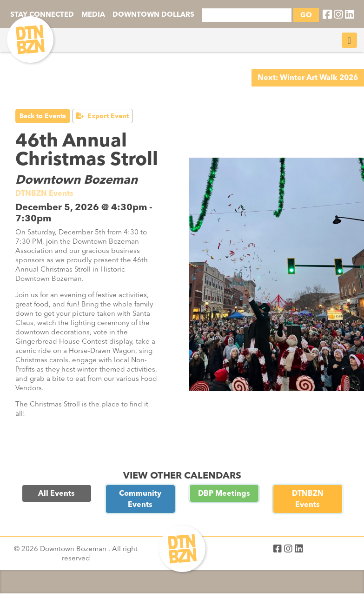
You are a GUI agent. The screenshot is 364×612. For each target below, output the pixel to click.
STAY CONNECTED (42, 14)
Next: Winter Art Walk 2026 (308, 77)
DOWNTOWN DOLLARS (153, 14)
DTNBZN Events (308, 499)
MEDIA (93, 14)
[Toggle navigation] (349, 40)
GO (306, 15)
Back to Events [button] (43, 116)
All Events (56, 493)
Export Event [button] (103, 116)
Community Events (140, 499)
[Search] (247, 15)
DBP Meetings (224, 493)
